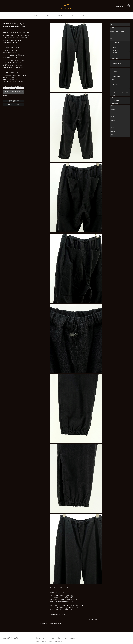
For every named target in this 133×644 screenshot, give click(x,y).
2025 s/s (113, 113)
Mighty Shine (115, 101)
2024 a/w (113, 117)
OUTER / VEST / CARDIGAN (118, 31)
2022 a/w (113, 131)
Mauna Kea (115, 103)
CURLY (114, 48)
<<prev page (44, 624)
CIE (113, 90)
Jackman (114, 82)
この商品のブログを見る (14, 104)
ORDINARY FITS (116, 63)
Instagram (51, 641)
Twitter (38, 641)
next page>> (57, 624)
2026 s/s (113, 106)
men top (50, 624)
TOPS (112, 24)
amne (113, 79)
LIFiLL (114, 87)
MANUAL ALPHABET (117, 45)
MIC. (113, 55)
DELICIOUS (115, 71)
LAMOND (114, 53)
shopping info (120, 6)
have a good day (116, 58)
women (60, 16)
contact (97, 16)
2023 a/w (113, 124)
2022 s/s (113, 135)
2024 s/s (113, 120)
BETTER (114, 69)
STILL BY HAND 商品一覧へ (58, 615)
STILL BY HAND (116, 42)
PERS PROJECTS (117, 66)
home (36, 16)
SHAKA (114, 95)
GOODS (113, 39)
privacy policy (59, 641)
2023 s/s (113, 128)
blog (73, 16)
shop (84, 16)
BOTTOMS (113, 35)
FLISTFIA (114, 85)
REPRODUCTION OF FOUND (120, 93)
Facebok (44, 641)
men (48, 16)
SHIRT (112, 28)
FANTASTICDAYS (117, 50)
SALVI (114, 98)
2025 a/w (113, 109)
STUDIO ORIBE (116, 77)
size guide (6, 96)
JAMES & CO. (116, 74)
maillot (114, 61)
